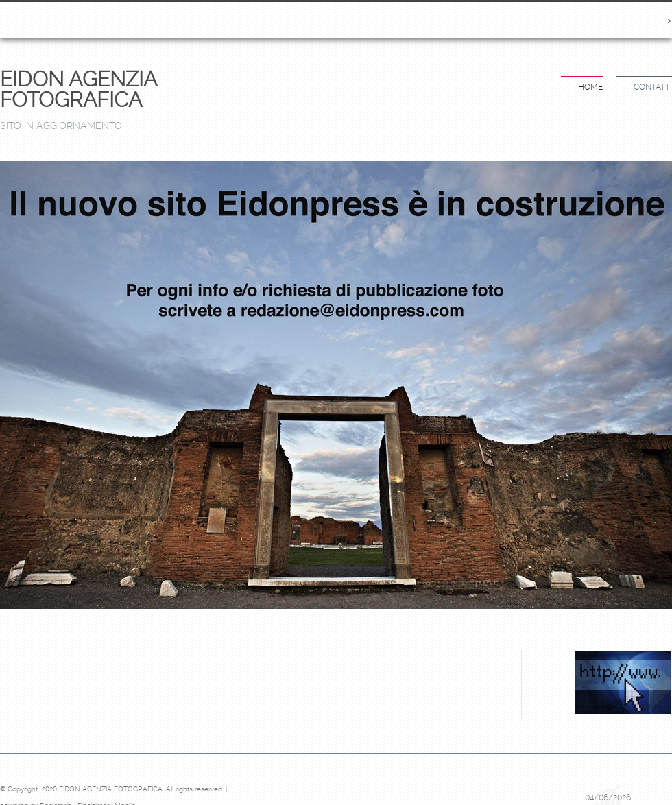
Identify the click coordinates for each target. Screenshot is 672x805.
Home (590, 87)
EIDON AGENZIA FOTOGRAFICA (78, 89)
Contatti (653, 87)
